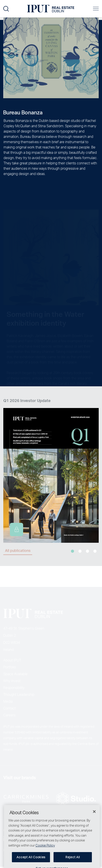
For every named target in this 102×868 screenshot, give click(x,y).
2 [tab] (80, 551)
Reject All (73, 862)
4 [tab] (95, 551)
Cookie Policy (45, 850)
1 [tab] (72, 551)
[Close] (94, 817)
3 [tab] (87, 551)
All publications (18, 550)
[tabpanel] (51, 470)
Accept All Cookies (31, 862)
